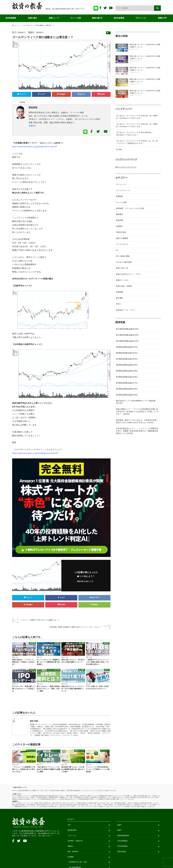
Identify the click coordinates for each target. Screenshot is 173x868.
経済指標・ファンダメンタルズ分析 (130, 208)
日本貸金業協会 (122, 798)
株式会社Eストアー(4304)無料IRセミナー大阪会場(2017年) (136, 402)
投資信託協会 (122, 803)
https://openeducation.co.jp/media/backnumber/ (34, 453)
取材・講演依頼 (73, 803)
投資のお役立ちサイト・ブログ (128, 274)
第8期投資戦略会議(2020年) (127, 353)
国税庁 (119, 782)
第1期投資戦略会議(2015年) (127, 395)
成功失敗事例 (119, 18)
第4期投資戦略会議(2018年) (127, 377)
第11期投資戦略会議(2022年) (127, 335)
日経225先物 (121, 232)
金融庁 (119, 776)
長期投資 (119, 196)
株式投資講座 (11, 18)
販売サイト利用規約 (76, 840)
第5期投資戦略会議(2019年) (127, 371)
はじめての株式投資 (124, 262)
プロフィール (141, 18)
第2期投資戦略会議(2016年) (127, 389)
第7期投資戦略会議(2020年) (127, 359)
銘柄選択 (119, 214)
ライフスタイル (122, 244)
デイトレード (121, 184)
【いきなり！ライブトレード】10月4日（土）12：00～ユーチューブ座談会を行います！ (137, 142)
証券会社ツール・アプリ (126, 310)
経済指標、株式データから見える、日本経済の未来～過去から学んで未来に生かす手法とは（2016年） (137, 421)
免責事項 (72, 824)
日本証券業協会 (122, 792)
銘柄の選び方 (97, 18)
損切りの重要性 (122, 238)
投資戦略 (119, 292)
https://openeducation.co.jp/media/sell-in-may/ (33, 147)
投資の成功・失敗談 (124, 286)
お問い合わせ (74, 846)
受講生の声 (162, 18)
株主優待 (119, 298)
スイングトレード (123, 190)
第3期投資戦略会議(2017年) (127, 383)
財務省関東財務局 (123, 787)
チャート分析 (76, 18)
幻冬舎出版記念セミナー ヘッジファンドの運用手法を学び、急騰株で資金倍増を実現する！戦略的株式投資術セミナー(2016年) (137, 431)
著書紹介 (32, 126)
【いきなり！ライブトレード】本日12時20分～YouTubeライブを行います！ (135, 134)
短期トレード (54, 18)
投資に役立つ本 (122, 268)
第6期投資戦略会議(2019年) (127, 365)
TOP (69, 776)
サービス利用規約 (75, 835)
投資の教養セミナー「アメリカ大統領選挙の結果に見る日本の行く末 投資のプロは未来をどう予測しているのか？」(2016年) (137, 412)
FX (117, 250)
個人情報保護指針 (75, 819)
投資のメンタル (122, 280)
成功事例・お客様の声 (75, 792)
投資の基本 (33, 18)
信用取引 (119, 226)
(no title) (119, 149)
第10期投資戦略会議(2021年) (127, 341)
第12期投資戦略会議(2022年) (127, 329)
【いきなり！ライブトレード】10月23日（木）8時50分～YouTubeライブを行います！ (137, 117)
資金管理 (119, 220)
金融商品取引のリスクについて (80, 830)
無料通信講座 (72, 782)
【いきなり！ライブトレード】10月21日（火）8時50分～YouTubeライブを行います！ (137, 125)
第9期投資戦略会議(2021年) (127, 347)
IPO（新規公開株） (124, 256)
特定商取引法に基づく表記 (78, 814)
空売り (119, 304)
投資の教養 (85, 856)
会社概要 (71, 808)
